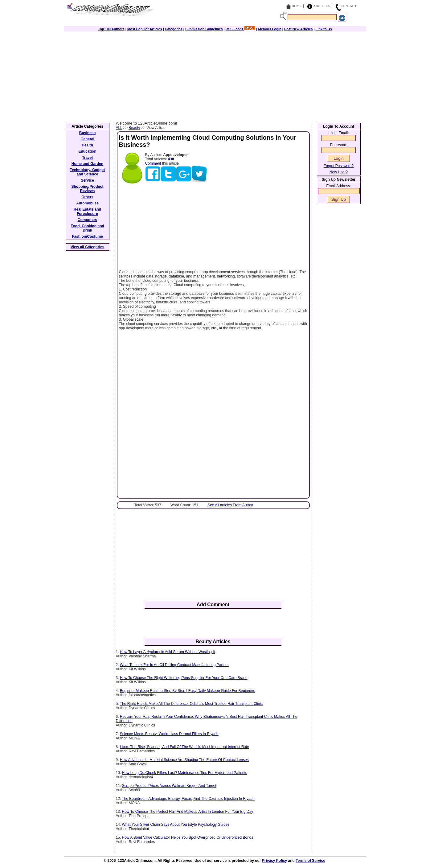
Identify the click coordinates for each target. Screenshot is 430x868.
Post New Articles (299, 29)
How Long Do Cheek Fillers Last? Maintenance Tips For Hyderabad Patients (185, 773)
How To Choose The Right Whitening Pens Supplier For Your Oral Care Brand (184, 678)
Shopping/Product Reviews (88, 189)
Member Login (270, 29)
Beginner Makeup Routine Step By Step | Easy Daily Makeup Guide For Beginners (188, 691)
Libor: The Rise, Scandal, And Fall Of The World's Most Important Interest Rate (184, 747)
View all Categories (87, 247)
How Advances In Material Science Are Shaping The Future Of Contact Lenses (184, 760)
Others (87, 197)
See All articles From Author (230, 505)
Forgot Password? (339, 166)
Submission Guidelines (204, 29)
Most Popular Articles (145, 29)
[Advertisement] (215, 75)
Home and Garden (87, 164)
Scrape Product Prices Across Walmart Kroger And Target (169, 786)
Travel (87, 158)
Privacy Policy (274, 861)
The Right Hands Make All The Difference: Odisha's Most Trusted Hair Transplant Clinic (191, 704)
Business (87, 133)
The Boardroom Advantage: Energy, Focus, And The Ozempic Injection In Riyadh (188, 799)
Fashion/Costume (87, 237)
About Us (322, 6)
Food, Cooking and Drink (87, 228)
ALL (119, 128)
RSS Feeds (241, 29)
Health (87, 145)
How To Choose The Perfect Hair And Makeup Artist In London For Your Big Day (188, 812)
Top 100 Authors (111, 29)
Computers (87, 220)
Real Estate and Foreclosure (87, 212)
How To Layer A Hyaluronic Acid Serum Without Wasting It (167, 652)
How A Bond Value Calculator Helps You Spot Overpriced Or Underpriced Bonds (188, 837)
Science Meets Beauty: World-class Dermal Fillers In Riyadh (169, 734)
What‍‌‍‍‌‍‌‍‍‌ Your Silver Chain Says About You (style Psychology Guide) (176, 825)
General (87, 139)
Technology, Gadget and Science (88, 172)
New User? (339, 172)
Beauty (134, 128)
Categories (174, 29)
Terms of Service (310, 861)
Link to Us (324, 29)
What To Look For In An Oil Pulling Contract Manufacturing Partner (174, 665)
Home (297, 6)
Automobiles (87, 203)
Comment (153, 163)
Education (87, 151)
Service (87, 180)
